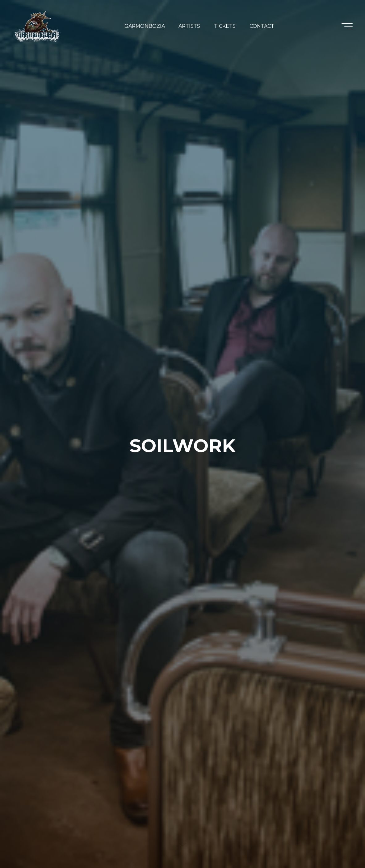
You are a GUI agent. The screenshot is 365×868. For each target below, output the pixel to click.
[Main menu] (347, 26)
